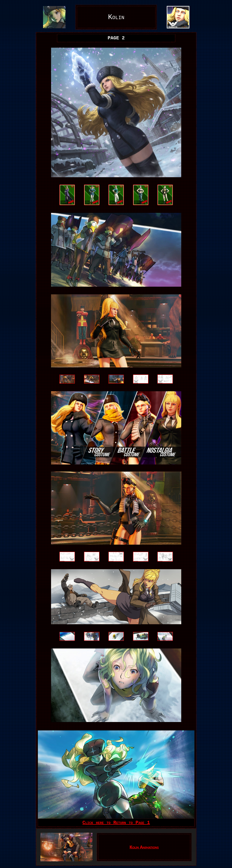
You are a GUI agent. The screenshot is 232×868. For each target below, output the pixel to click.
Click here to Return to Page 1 (116, 823)
